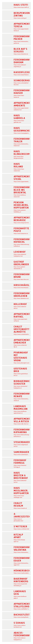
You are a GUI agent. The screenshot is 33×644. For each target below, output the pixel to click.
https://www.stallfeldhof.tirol (22, 609)
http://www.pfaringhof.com (21, 363)
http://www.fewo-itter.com (21, 279)
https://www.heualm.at (20, 508)
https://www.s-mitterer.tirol (21, 529)
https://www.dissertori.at (21, 234)
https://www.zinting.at (20, 18)
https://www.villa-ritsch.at (21, 424)
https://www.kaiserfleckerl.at (22, 75)
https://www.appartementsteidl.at (23, 182)
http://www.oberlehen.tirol (21, 298)
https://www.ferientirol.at (21, 54)
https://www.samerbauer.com (22, 455)
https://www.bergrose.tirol (21, 223)
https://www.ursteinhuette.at (22, 334)
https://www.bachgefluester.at (22, 617)
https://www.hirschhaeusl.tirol (22, 288)
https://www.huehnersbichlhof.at (23, 573)
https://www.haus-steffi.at (21, 7)
